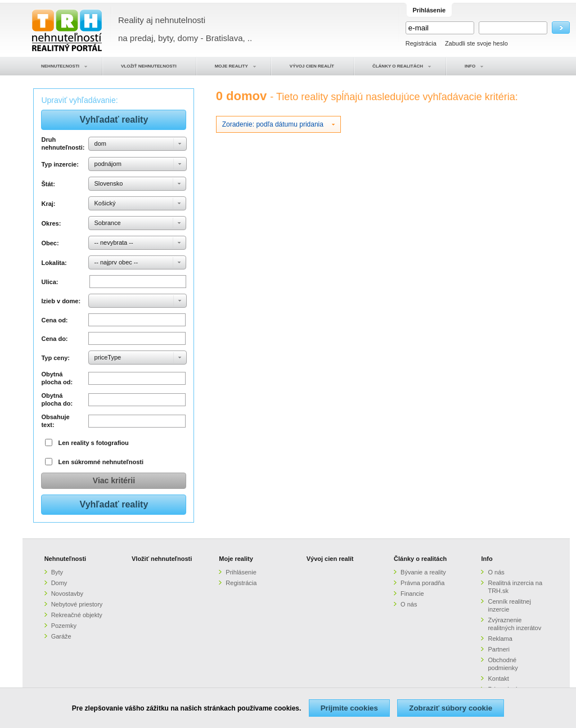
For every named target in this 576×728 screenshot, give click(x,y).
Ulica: (49, 282)
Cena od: (54, 320)
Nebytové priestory (77, 604)
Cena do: (54, 339)
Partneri (499, 649)
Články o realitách (420, 559)
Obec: (50, 243)
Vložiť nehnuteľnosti (162, 559)
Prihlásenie (241, 572)
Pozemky (64, 626)
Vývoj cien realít (330, 559)
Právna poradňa (422, 583)
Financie (412, 594)
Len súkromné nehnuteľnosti (101, 462)
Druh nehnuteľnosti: (63, 143)
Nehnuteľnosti (66, 559)
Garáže (61, 636)
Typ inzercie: (60, 164)
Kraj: (48, 204)
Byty (57, 572)
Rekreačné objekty (77, 615)
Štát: (48, 184)
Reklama (500, 639)
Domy (59, 583)
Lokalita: (54, 263)
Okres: (51, 223)
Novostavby (67, 594)
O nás (409, 604)
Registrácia (421, 43)
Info (487, 559)
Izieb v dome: (61, 301)
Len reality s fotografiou (94, 443)
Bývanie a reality (423, 572)
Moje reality (236, 559)
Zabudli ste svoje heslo (476, 43)
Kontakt (498, 678)
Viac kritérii (114, 480)
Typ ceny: (55, 358)
